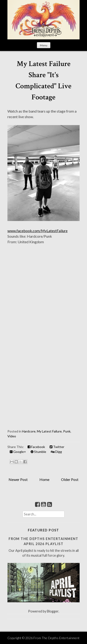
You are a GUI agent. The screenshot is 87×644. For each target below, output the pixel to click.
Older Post (70, 479)
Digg (56, 452)
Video (12, 436)
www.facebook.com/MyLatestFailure (37, 231)
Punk (67, 431)
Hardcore (29, 431)
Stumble (38, 452)
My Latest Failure (49, 431)
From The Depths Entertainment (56, 638)
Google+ (18, 452)
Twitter (57, 447)
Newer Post (18, 479)
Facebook (36, 447)
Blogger (53, 611)
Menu (44, 45)
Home (44, 479)
